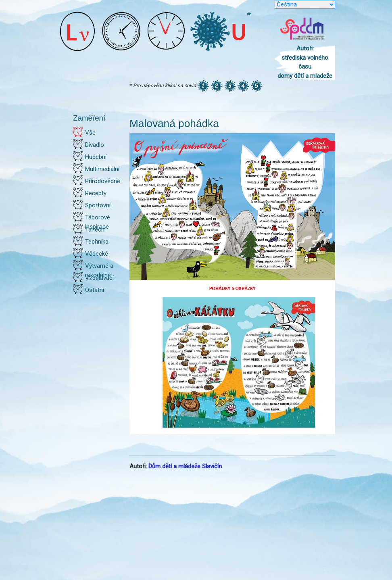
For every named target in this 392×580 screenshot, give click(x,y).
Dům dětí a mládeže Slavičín (185, 466)
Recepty (96, 193)
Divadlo (95, 145)
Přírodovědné (103, 181)
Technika (97, 242)
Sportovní (98, 205)
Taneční (95, 229)
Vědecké (97, 254)
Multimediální (102, 169)
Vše (90, 133)
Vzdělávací (99, 278)
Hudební (96, 157)
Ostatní (95, 290)
